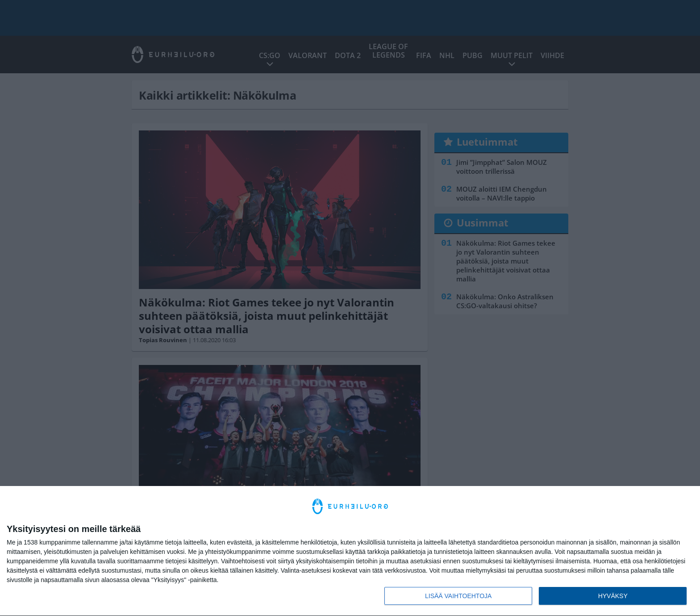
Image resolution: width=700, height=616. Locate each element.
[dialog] (350, 551)
